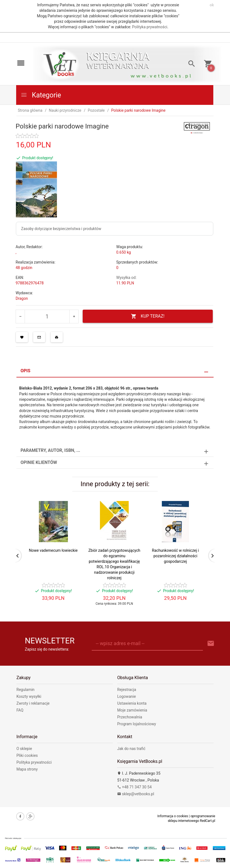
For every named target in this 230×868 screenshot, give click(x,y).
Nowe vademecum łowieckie (53, 550)
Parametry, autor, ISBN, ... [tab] (50, 450)
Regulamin (25, 690)
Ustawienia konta (132, 703)
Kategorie (41, 95)
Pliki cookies (27, 755)
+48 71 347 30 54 (134, 787)
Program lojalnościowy (137, 724)
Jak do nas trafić (131, 749)
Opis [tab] (25, 371)
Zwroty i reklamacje (33, 703)
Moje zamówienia (132, 710)
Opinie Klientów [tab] (39, 462)
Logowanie (127, 696)
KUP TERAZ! (148, 316)
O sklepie (24, 749)
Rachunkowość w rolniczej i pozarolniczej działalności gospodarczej (175, 556)
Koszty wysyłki (29, 696)
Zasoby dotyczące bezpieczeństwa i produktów (61, 229)
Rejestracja (127, 690)
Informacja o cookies (173, 816)
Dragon (22, 298)
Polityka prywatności (150, 27)
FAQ (20, 710)
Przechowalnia (130, 717)
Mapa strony (27, 769)
